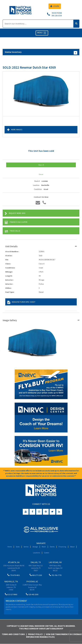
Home (10, 547)
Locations (37, 553)
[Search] (38, 24)
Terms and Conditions (13, 634)
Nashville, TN (11, 581)
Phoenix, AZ (32, 581)
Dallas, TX (36, 562)
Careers (47, 553)
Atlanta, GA (14, 562)
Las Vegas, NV (55, 562)
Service (26, 547)
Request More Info (15, 214)
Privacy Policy (35, 634)
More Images (15, 130)
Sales (18, 547)
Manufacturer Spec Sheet (21, 302)
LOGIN (55, 6)
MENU (42, 33)
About (72, 547)
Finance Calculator (16, 222)
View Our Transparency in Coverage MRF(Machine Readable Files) (54, 636)
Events (52, 547)
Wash (44, 547)
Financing (62, 547)
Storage (35, 547)
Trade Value (13, 231)
